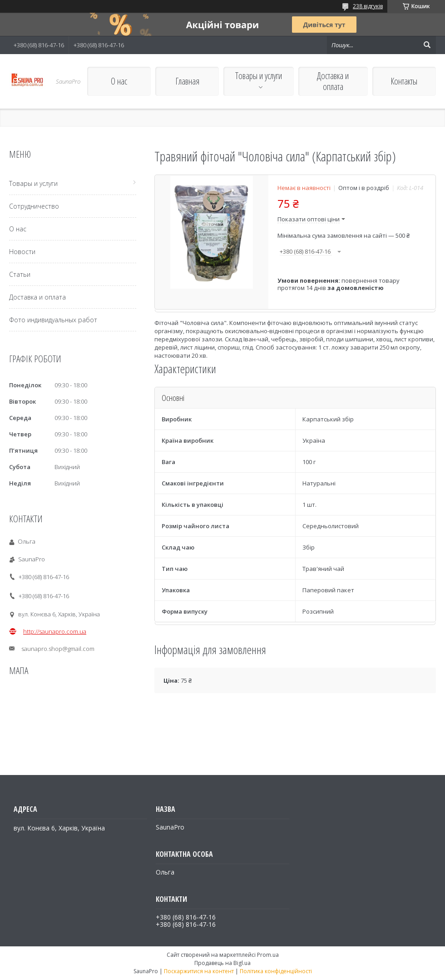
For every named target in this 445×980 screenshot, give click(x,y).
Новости (22, 252)
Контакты (404, 81)
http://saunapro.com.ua (55, 631)
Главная (187, 81)
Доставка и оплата (333, 81)
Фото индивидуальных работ (53, 320)
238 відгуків (368, 6)
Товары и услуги (259, 76)
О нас (119, 81)
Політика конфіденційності (276, 971)
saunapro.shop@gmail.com (58, 649)
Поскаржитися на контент (199, 971)
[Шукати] (427, 45)
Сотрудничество (34, 206)
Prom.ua (268, 955)
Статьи (20, 274)
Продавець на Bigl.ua (222, 963)
